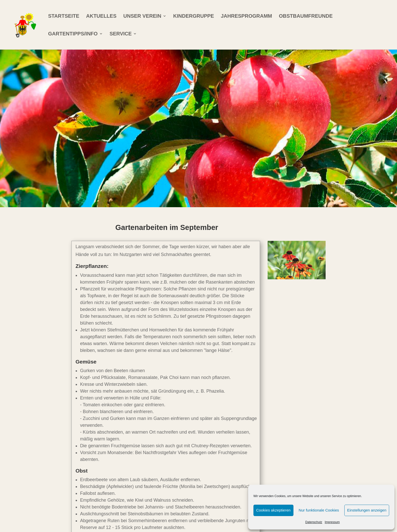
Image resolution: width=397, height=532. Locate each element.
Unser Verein (142, 16)
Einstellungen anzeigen (367, 510)
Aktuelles (101, 16)
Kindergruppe (194, 16)
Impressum (332, 522)
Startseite (64, 16)
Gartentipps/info (73, 34)
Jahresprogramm (246, 16)
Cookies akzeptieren (273, 510)
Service (121, 34)
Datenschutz (314, 522)
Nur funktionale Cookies (319, 510)
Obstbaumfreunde (306, 16)
